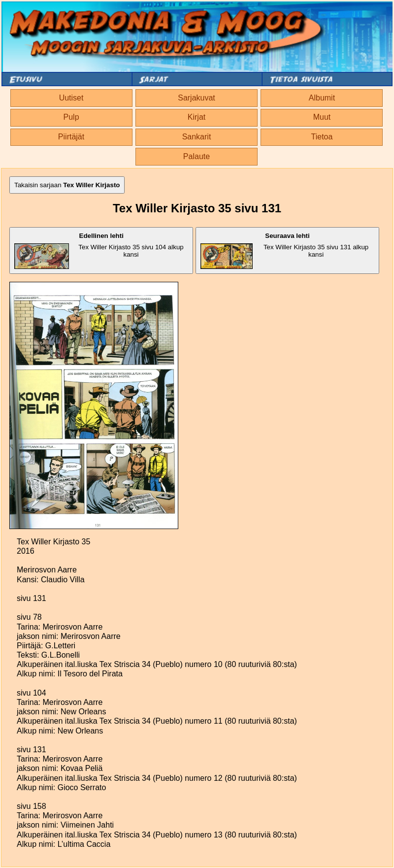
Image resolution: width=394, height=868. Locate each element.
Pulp (71, 117)
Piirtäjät (71, 137)
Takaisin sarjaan (67, 185)
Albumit (322, 98)
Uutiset (71, 98)
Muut (322, 117)
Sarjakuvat (197, 98)
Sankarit (197, 137)
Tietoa (322, 137)
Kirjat (197, 117)
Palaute (197, 156)
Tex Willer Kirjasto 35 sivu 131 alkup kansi (284, 250)
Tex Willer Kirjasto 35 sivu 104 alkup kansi (99, 250)
